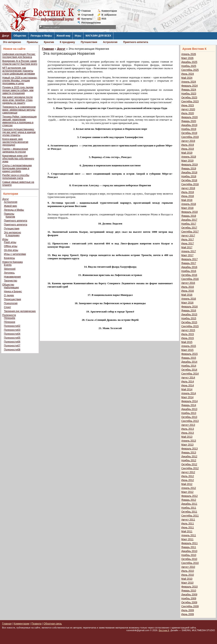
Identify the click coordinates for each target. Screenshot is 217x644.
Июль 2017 (188, 240)
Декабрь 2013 (189, 409)
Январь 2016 (189, 311)
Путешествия (89, 42)
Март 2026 (187, 58)
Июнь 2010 (188, 575)
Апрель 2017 (189, 251)
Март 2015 (187, 350)
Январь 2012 (189, 500)
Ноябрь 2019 (189, 129)
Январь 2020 (189, 121)
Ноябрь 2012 (189, 460)
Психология (11, 303)
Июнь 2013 (188, 433)
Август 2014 (188, 378)
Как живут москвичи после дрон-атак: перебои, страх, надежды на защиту (18, 100)
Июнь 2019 (188, 149)
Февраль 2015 (189, 354)
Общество (20, 36)
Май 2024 (187, 78)
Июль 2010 (188, 571)
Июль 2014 (188, 382)
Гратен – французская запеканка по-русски (15, 150)
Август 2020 (188, 109)
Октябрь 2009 (189, 602)
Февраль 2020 (189, 117)
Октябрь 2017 (189, 228)
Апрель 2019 (189, 157)
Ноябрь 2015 (189, 318)
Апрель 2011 (189, 535)
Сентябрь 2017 (190, 232)
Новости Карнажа (12, 262)
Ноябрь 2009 (189, 599)
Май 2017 (187, 247)
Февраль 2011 (189, 543)
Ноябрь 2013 (189, 413)
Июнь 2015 (188, 338)
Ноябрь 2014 (189, 366)
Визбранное (109, 15)
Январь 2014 (189, 405)
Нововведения (12, 277)
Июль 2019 (188, 145)
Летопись (9, 273)
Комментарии (109, 11)
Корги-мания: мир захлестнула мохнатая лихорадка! (15, 142)
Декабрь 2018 (189, 173)
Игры (78, 36)
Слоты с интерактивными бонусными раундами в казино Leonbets (17, 168)
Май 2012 (187, 484)
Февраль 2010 (189, 587)
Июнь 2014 (188, 386)
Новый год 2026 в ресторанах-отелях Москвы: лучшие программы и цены (20, 81)
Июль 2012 (188, 476)
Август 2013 (188, 425)
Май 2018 (187, 200)
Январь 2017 (189, 263)
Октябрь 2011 (189, 512)
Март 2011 (187, 539)
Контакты (87, 19)
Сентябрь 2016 (190, 279)
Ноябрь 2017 (189, 224)
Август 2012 (188, 472)
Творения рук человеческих (20, 311)
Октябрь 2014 (189, 370)
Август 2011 (188, 520)
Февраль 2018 (189, 212)
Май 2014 (187, 389)
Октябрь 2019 (189, 133)
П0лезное (10, 322)
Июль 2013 (188, 429)
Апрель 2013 (189, 441)
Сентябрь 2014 (190, 374)
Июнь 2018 (188, 196)
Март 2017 (187, 255)
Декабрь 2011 (189, 504)
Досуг (6, 36)
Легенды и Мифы (41, 36)
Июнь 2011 (188, 528)
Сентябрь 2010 (190, 563)
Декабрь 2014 (189, 362)
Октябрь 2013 (189, 417)
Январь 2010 (189, 591)
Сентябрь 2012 (190, 468)
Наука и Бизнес (13, 291)
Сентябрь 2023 (190, 102)
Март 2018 (187, 208)
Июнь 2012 (188, 480)
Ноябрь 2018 (189, 176)
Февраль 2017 (189, 259)
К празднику (67, 42)
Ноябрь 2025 (189, 66)
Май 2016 (187, 295)
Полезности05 (12, 338)
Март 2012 (187, 492)
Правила (36, 624)
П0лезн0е (10, 318)
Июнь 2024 (188, 74)
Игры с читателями (15, 254)
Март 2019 (187, 161)
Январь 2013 (189, 453)
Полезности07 (12, 346)
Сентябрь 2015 (190, 326)
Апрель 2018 (189, 204)
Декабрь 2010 (189, 551)
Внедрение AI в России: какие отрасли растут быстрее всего (20, 62)
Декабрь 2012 (189, 457)
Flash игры (10, 242)
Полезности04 (12, 334)
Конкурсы (9, 258)
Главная (86, 11)
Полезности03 (12, 330)
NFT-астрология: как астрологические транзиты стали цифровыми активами (19, 71)
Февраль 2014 (189, 401)
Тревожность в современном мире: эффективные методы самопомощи (19, 110)
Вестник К (164, 630)
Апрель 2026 (189, 54)
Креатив (49, 42)
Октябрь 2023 (189, 98)
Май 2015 (187, 342)
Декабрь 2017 (189, 220)
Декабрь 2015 (189, 315)
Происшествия (12, 299)
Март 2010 (187, 583)
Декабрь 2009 (189, 595)
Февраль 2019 (189, 165)
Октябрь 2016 (189, 275)
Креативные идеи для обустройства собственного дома (18, 159)
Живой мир (63, 36)
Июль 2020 (188, 113)
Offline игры (11, 246)
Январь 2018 (189, 216)
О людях (9, 295)
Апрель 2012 (189, 488)
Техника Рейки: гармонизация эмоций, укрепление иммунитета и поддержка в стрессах (19, 121)
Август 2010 (188, 567)
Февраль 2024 (189, 86)
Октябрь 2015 (189, 322)
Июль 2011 (188, 524)
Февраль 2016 (189, 307)
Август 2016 (188, 283)
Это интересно (12, 42)
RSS (104, 19)
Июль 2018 (188, 192)
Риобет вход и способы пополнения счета (16, 177)
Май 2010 (187, 579)
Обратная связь (53, 624)
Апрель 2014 (189, 393)
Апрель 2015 (189, 346)
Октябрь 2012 (189, 464)
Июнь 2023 (188, 105)
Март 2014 (187, 397)
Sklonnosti (10, 269)
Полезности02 (12, 326)
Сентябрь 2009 (190, 606)
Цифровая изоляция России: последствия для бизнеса (19, 56)
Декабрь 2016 (189, 267)
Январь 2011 (189, 547)
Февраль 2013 (189, 449)
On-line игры (11, 250)
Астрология (110, 42)
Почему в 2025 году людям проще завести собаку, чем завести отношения (18, 90)
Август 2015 (188, 330)
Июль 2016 (188, 287)
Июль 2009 (188, 610)
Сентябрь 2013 (190, 421)
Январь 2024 (189, 90)
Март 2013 (187, 445)
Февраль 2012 (189, 496)
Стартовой (87, 15)
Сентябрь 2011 (190, 516)
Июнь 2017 (188, 244)
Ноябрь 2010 (189, 555)
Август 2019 (188, 141)
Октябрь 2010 (189, 559)
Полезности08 (12, 350)
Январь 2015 (189, 358)
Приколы (32, 42)
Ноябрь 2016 (189, 271)
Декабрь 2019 (189, 125)
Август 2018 (188, 188)
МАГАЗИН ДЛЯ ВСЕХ (98, 36)
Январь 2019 (189, 169)
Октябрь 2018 (189, 180)
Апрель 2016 (189, 299)
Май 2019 (187, 153)
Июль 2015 (188, 334)
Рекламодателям (89, 23)
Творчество (10, 281)
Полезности (9, 315)
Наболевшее (11, 288)
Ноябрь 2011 (189, 508)
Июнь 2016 (188, 291)
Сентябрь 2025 (190, 70)
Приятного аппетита (136, 42)
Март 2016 (187, 303)
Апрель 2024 (189, 82)
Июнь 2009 (188, 614)
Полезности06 (12, 342)
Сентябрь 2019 (190, 137)
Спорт (7, 307)
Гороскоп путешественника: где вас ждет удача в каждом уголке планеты (19, 132)
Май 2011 (187, 531)
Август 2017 (188, 236)
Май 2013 (187, 437)
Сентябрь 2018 (190, 184)
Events (8, 265)
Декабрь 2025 (189, 62)
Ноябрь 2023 (189, 94)
